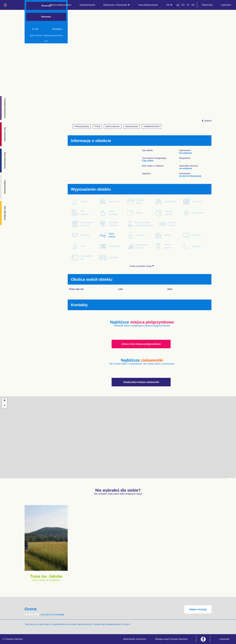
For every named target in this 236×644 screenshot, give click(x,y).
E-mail (35, 29)
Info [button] (169, 5)
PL (188, 5)
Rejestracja (207, 5)
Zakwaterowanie (87, 5)
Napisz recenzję (198, 609)
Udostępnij (57, 29)
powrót (206, 121)
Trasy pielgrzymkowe (148, 5)
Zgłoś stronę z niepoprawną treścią (46, 35)
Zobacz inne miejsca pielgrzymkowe (141, 344)
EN (183, 5)
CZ (178, 5)
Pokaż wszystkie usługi (142, 266)
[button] (4, 401)
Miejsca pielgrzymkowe (60, 5)
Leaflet (233, 477)
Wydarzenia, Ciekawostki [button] (117, 5)
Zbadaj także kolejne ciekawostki (141, 382)
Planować (46, 17)
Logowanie (226, 5)
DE (193, 5)
